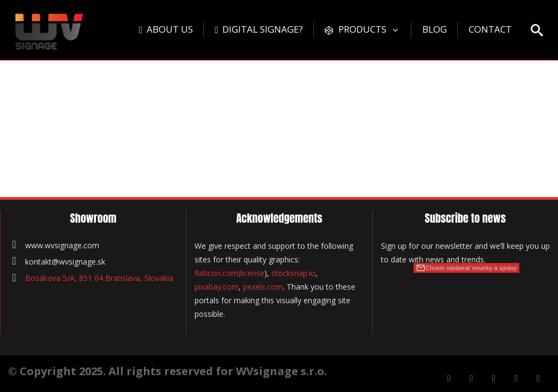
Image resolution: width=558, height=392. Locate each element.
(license (251, 273)
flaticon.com (216, 273)
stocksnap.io (293, 273)
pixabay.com (217, 287)
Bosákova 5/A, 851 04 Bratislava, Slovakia (99, 278)
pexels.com (263, 287)
